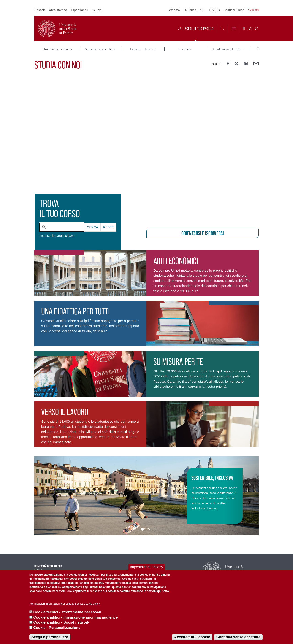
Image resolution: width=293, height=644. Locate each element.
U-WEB (214, 10)
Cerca (92, 227)
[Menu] (233, 29)
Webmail (175, 10)
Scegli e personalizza (50, 637)
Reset (108, 227)
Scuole (97, 10)
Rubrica (191, 10)
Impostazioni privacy (147, 567)
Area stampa (58, 10)
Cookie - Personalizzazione (57, 628)
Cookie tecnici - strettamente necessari (67, 612)
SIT (203, 10)
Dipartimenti (80, 10)
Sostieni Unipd (234, 10)
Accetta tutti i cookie (192, 637)
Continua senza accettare (238, 637)
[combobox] (62, 227)
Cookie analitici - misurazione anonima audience (75, 617)
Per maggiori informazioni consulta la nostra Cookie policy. (65, 604)
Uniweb (40, 10)
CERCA (92, 227)
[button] (51, 496)
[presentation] (146, 150)
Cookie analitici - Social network (61, 622)
